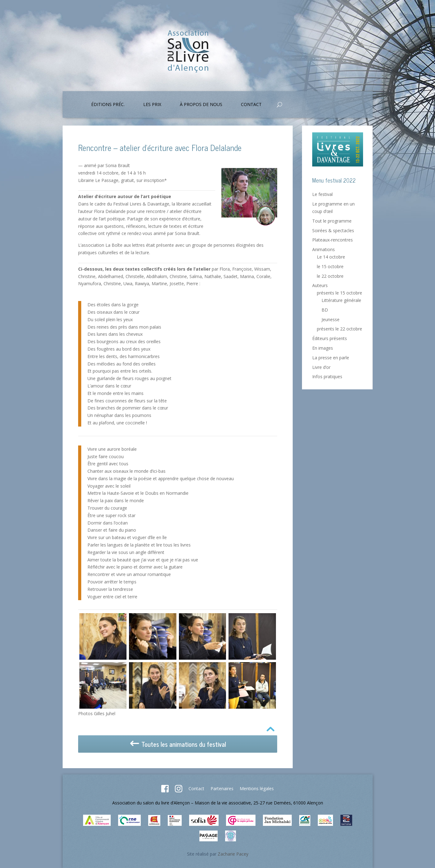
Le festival (322, 194)
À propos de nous (201, 105)
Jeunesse (331, 319)
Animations (324, 249)
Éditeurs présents (330, 338)
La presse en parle (331, 358)
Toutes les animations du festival (178, 744)
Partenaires (222, 788)
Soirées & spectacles (333, 230)
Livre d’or (321, 367)
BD (325, 310)
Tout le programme (332, 221)
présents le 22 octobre (340, 329)
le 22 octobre (330, 276)
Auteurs (320, 285)
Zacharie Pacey (233, 854)
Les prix (152, 105)
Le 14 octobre (331, 257)
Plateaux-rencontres (333, 240)
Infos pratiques (327, 376)
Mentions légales (257, 788)
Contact (251, 105)
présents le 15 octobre (340, 293)
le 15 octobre (330, 266)
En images (323, 348)
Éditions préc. (108, 105)
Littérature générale (341, 300)
